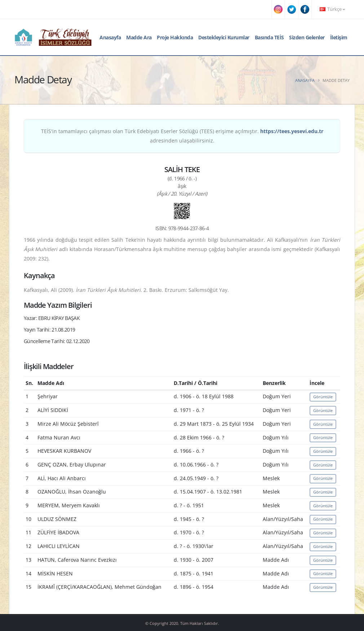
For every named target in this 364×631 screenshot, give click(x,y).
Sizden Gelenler (307, 37)
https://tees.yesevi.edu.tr (292, 131)
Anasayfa (110, 37)
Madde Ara (139, 37)
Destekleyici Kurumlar (224, 37)
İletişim (339, 37)
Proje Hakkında (175, 37)
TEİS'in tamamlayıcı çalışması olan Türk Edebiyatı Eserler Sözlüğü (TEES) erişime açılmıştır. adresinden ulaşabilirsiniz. (182, 136)
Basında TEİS (269, 37)
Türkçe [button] (332, 9)
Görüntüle (323, 397)
